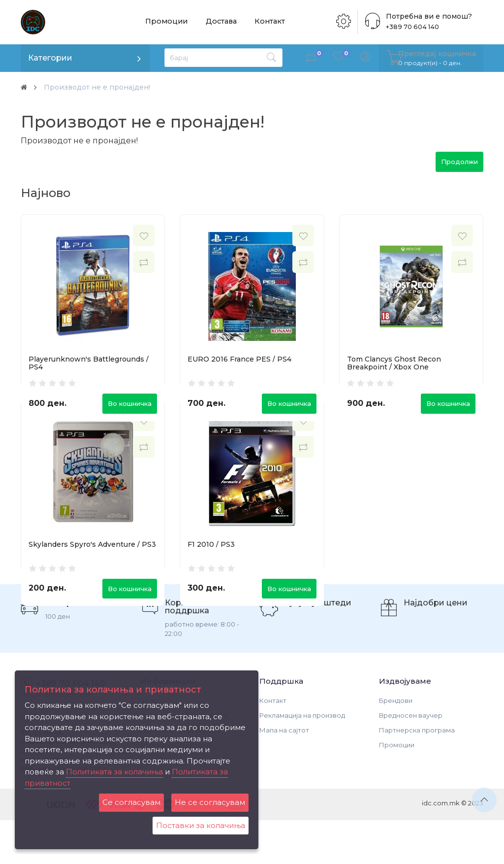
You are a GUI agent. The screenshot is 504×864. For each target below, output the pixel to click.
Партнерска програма (417, 774)
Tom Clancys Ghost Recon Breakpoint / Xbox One (394, 363)
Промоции (166, 22)
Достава (221, 22)
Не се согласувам (210, 802)
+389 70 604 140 (410, 27)
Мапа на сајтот (284, 774)
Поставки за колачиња (201, 825)
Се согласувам (131, 802)
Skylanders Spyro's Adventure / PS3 (92, 566)
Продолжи (459, 162)
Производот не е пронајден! (105, 87)
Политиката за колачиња (114, 772)
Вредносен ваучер (411, 759)
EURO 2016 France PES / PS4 (239, 359)
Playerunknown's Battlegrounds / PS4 (89, 363)
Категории (50, 58)
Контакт (269, 22)
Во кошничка (130, 403)
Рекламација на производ (302, 759)
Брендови (396, 744)
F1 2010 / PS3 (211, 566)
